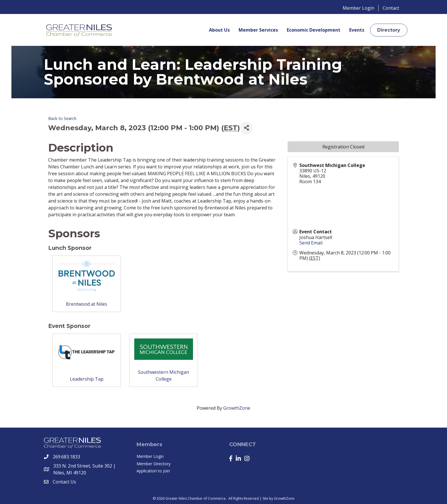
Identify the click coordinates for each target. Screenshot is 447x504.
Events (357, 30)
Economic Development (314, 30)
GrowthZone (237, 408)
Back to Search (62, 118)
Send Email (311, 243)
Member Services (258, 30)
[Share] (246, 128)
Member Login (358, 8)
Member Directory (154, 464)
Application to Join (153, 471)
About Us (219, 30)
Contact (391, 8)
